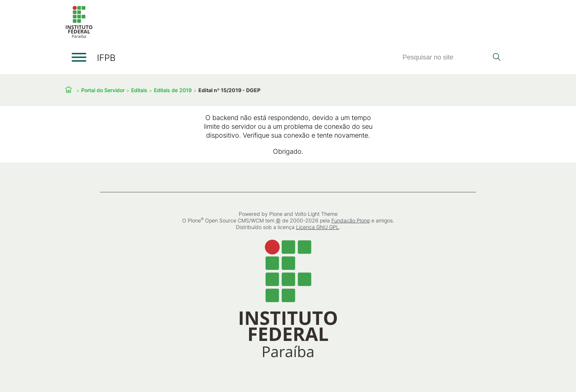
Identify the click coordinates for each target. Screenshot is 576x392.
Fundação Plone (351, 220)
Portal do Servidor (103, 90)
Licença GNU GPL (318, 227)
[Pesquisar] (445, 57)
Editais (139, 90)
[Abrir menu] (79, 57)
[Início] (79, 37)
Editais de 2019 (173, 90)
